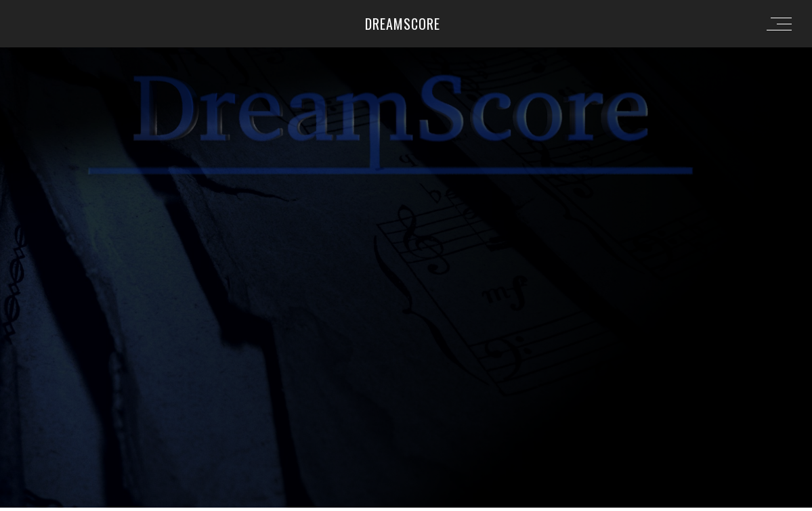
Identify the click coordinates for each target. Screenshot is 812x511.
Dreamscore (403, 24)
